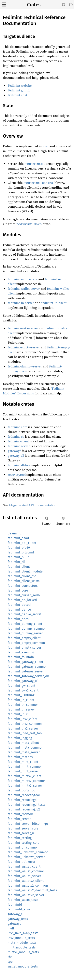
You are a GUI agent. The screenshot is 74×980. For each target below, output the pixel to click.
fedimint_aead (18, 538)
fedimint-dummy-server (25, 366)
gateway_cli (16, 455)
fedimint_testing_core (24, 843)
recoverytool (17, 475)
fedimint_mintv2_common (27, 781)
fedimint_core (18, 590)
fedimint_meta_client (23, 743)
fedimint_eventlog (21, 652)
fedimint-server (19, 446)
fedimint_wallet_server (24, 876)
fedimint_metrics (20, 757)
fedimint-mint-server (23, 279)
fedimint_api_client (22, 543)
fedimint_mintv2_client (25, 776)
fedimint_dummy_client (25, 624)
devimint (14, 533)
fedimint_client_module (25, 571)
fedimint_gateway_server (26, 671)
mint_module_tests (22, 947)
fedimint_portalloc (21, 790)
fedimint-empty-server (24, 347)
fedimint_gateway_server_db (28, 676)
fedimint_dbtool (19, 465)
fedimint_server (19, 819)
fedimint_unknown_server (26, 857)
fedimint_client (19, 567)
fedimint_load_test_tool (25, 733)
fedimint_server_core (23, 828)
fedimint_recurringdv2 (24, 809)
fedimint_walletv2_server (26, 895)
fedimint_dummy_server (25, 633)
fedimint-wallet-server (24, 289)
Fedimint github (19, 90)
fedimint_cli (16, 562)
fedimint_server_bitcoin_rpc (28, 824)
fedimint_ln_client (21, 700)
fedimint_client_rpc (22, 576)
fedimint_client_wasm (24, 581)
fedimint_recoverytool (24, 795)
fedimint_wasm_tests (23, 900)
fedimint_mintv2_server (25, 786)
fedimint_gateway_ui (23, 681)
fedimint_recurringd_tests (26, 805)
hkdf (11, 928)
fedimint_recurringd (22, 800)
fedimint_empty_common (26, 643)
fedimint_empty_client (24, 638)
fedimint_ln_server (21, 709)
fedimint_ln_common (23, 705)
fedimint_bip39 (19, 548)
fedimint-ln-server (21, 303)
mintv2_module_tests (23, 952)
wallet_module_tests (23, 966)
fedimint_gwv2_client (23, 690)
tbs (10, 957)
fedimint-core (17, 427)
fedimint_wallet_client (24, 866)
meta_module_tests (22, 943)
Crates (34, 5)
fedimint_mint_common (25, 767)
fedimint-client (18, 441)
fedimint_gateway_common (28, 667)
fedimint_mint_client (23, 762)
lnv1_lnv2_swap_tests (23, 933)
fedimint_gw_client (22, 686)
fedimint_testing (20, 838)
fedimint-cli (16, 436)
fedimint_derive (19, 609)
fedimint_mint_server (23, 771)
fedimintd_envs (19, 909)
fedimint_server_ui (21, 833)
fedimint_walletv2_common (28, 886)
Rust (45, 146)
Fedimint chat (17, 95)
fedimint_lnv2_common (25, 724)
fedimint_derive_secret (25, 614)
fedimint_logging (20, 738)
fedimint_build (19, 557)
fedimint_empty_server (24, 648)
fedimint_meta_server (24, 752)
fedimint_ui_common (23, 847)
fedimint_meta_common (25, 747)
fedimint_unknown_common (28, 852)
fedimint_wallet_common (26, 871)
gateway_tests (18, 919)
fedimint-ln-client (54, 303)
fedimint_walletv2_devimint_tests (32, 890)
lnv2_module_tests (21, 938)
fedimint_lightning (21, 695)
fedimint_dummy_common (27, 629)
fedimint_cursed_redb (24, 595)
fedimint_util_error (22, 862)
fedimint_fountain (21, 657)
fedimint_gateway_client (25, 662)
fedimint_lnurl (18, 714)
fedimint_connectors (23, 586)
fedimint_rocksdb (20, 814)
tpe (10, 962)
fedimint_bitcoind (21, 552)
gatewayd (15, 451)
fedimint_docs (18, 619)
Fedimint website (20, 85)
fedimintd (15, 905)
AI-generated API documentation (33, 505)
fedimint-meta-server (23, 328)
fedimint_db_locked (22, 600)
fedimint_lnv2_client (23, 719)
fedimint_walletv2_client (26, 881)
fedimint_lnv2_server (23, 728)
